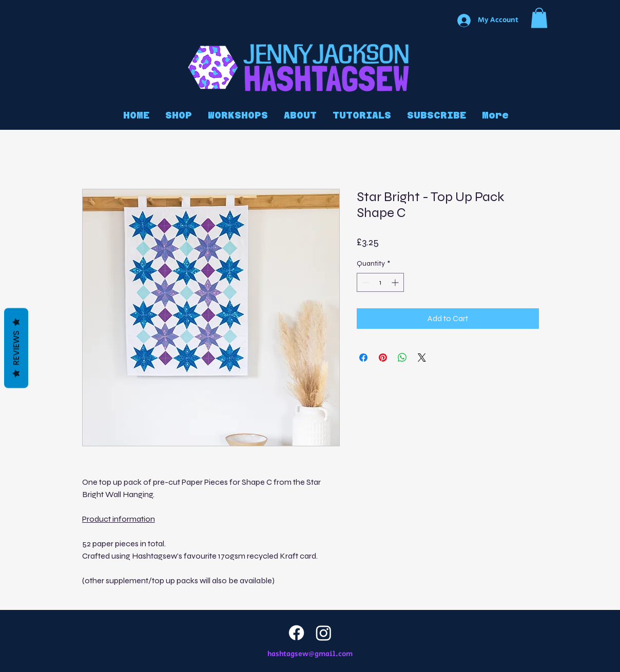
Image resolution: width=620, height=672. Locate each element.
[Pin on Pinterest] (383, 358)
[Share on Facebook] (363, 358)
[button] (539, 18)
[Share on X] (422, 358)
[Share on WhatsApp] (402, 358)
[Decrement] (365, 282)
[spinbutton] (380, 282)
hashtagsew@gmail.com (310, 654)
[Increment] (396, 282)
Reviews (16, 348)
